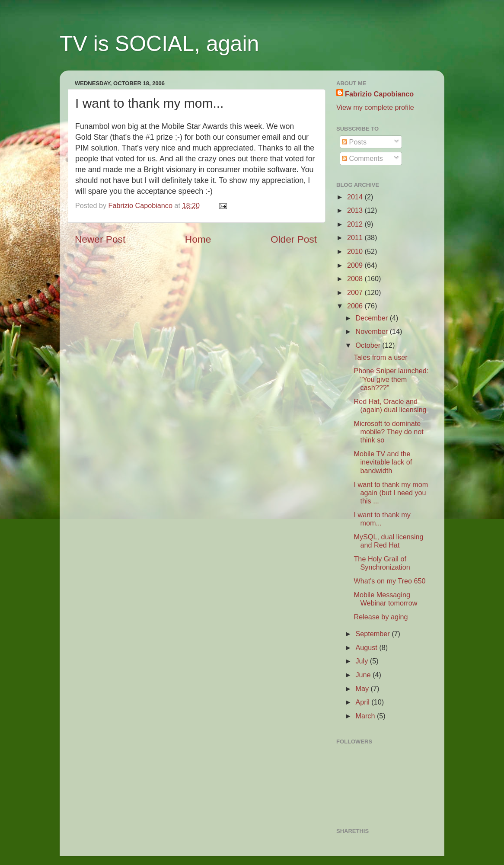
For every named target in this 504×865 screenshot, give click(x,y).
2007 (356, 292)
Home (198, 239)
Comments (362, 158)
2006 (356, 306)
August (367, 647)
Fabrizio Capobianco (142, 205)
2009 (356, 265)
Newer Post (100, 239)
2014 (356, 197)
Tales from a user (380, 357)
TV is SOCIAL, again (159, 44)
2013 (356, 210)
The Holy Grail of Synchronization (382, 563)
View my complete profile (375, 107)
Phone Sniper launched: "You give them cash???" (391, 379)
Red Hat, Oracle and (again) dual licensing (390, 405)
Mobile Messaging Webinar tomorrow (385, 599)
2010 (356, 251)
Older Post (294, 239)
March (366, 716)
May (363, 689)
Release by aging (381, 617)
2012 (356, 224)
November (372, 331)
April (363, 702)
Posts (354, 142)
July (362, 661)
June (364, 675)
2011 (356, 237)
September (373, 634)
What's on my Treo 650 (389, 581)
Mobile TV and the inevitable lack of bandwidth (383, 462)
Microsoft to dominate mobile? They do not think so (388, 432)
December (372, 318)
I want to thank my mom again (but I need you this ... (391, 493)
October (369, 345)
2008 (356, 279)
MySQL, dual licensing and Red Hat (388, 541)
